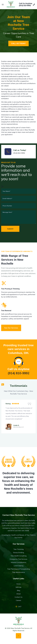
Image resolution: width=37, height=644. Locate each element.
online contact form (21, 525)
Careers (19, 600)
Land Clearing (18, 566)
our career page (10, 132)
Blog (18, 590)
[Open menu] (3, 5)
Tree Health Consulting (19, 556)
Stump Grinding (18, 552)
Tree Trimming (18, 549)
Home (18, 584)
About (18, 594)
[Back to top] (18, 636)
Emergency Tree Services (18, 559)
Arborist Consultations (18, 562)
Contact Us (18, 597)
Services (18, 587)
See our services (11, 328)
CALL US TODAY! (18, 43)
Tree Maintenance (18, 572)
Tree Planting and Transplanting (18, 569)
